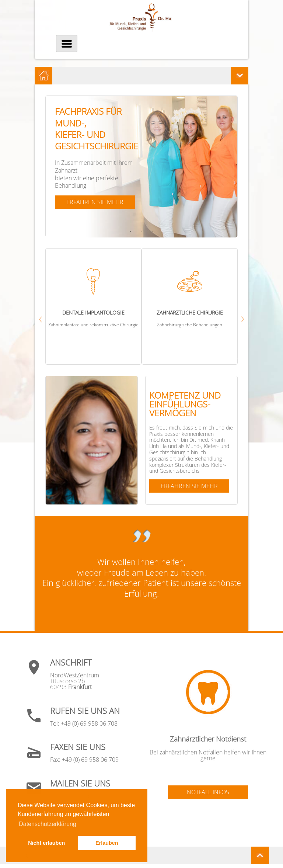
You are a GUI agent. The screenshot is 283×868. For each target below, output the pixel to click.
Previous (69, 358)
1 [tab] (131, 232)
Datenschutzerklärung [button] (48, 824)
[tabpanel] (141, 167)
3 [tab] (153, 232)
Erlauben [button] (107, 843)
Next (235, 358)
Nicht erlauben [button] (46, 843)
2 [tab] (142, 232)
